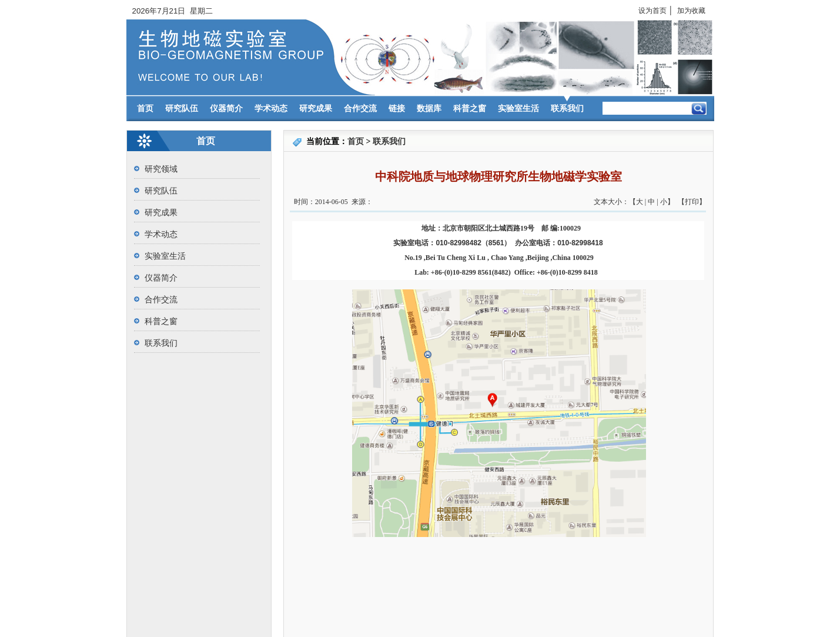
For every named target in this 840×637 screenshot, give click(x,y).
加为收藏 (691, 11)
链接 (397, 109)
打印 (692, 202)
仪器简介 (226, 109)
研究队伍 (182, 109)
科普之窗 (470, 109)
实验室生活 (518, 109)
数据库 (429, 109)
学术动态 (271, 109)
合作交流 (360, 109)
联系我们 (567, 109)
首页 (145, 109)
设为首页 (652, 11)
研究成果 (316, 109)
